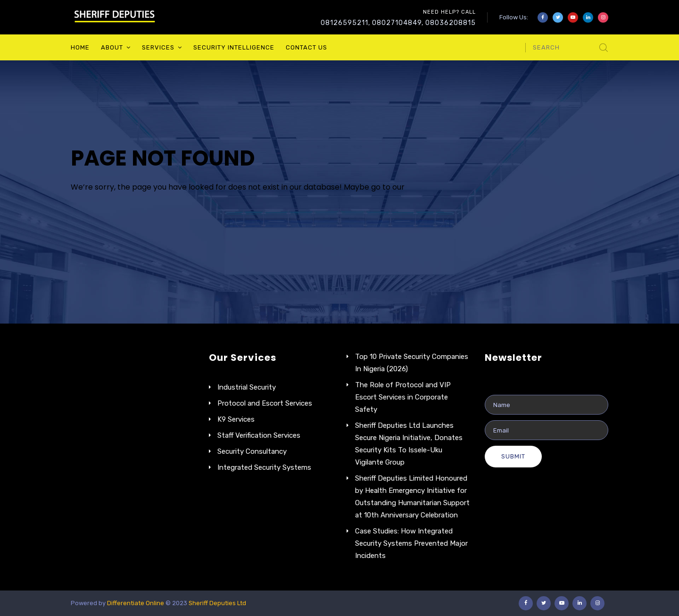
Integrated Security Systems (264, 467)
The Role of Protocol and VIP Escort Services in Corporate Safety (403, 397)
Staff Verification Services (259, 435)
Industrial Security (247, 387)
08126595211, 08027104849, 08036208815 (398, 23)
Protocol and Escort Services (265, 403)
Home (80, 47)
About (112, 47)
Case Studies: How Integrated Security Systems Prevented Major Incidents (411, 543)
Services (158, 47)
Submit (513, 456)
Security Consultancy (252, 451)
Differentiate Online (136, 603)
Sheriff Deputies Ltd (217, 603)
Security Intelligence (234, 47)
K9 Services (236, 419)
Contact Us (306, 47)
